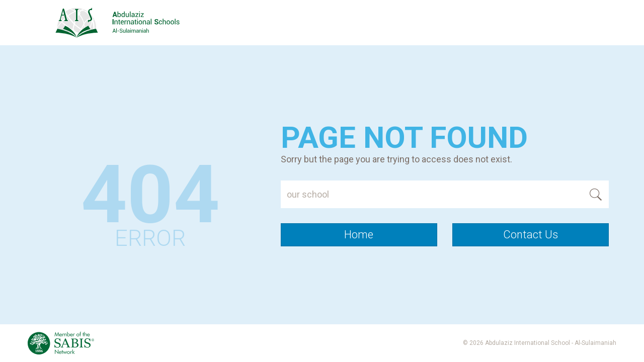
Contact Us (531, 235)
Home (359, 235)
